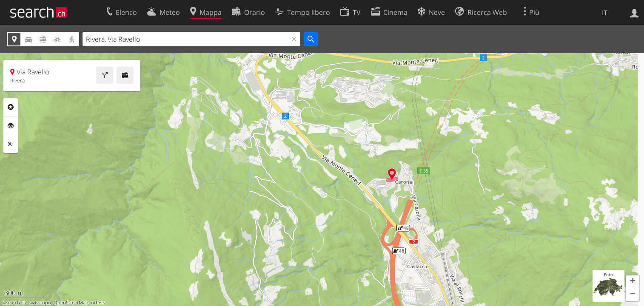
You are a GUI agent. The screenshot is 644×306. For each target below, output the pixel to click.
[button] (633, 282)
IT (605, 13)
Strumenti (11, 144)
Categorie (11, 107)
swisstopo (40, 303)
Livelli (11, 126)
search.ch (16, 303)
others (98, 303)
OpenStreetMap (71, 303)
